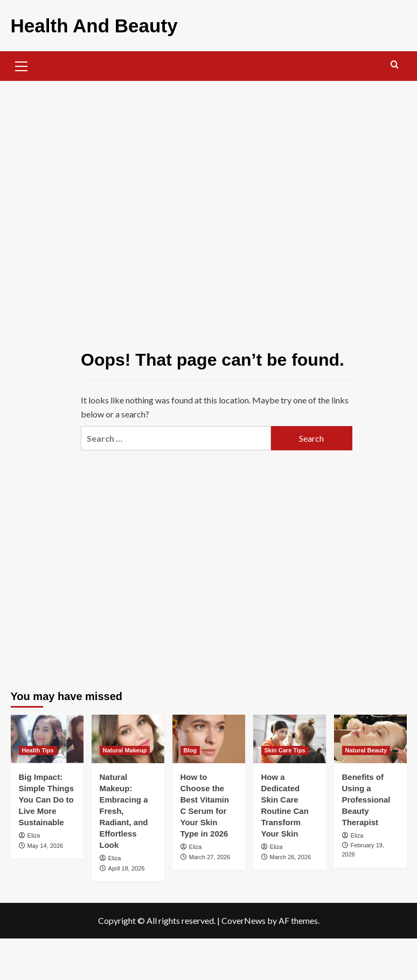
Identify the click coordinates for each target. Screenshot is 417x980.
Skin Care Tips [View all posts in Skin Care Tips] (285, 748)
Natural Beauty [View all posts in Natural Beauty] (366, 748)
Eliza (34, 833)
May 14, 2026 (46, 843)
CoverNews (244, 918)
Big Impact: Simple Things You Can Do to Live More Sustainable (47, 797)
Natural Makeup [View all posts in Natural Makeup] (125, 748)
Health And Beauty (82, 24)
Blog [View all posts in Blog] (190, 748)
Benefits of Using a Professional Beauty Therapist (366, 797)
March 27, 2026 (210, 854)
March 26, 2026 (290, 854)
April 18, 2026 (127, 866)
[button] (22, 62)
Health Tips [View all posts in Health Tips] (38, 748)
